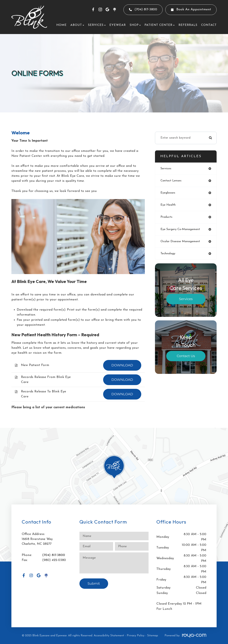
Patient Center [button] (160, 25)
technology (168, 255)
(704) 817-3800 (54, 555)
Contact (209, 25)
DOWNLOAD (122, 365)
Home (61, 25)
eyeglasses (168, 193)
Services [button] (97, 25)
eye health (168, 206)
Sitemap (153, 636)
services (166, 169)
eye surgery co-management (181, 230)
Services (186, 300)
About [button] (77, 25)
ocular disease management (181, 243)
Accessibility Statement (109, 636)
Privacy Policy (136, 636)
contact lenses (171, 181)
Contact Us (186, 357)
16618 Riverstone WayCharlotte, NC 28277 (38, 542)
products (167, 218)
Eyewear (118, 25)
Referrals (188, 25)
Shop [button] (135, 25)
